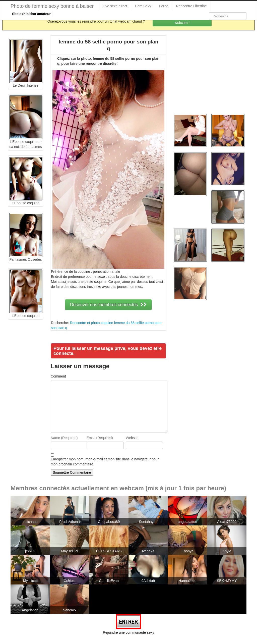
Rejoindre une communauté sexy (129, 632)
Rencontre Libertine (191, 6)
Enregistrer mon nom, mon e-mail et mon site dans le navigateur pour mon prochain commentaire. (105, 462)
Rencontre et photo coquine (91, 323)
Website (132, 438)
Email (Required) (100, 438)
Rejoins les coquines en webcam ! (182, 20)
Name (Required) (64, 438)
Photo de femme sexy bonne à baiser (52, 6)
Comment (58, 376)
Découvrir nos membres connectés (108, 305)
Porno (164, 6)
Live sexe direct (115, 6)
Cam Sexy (143, 6)
